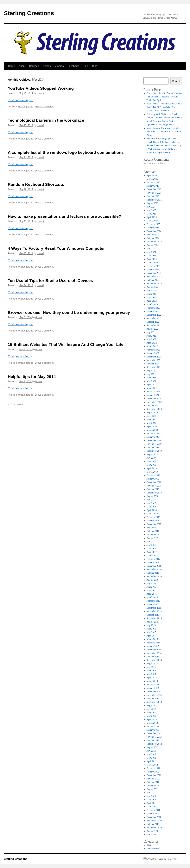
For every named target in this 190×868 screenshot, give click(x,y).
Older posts (15, 404)
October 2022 (153, 322)
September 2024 (154, 242)
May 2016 (151, 590)
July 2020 (151, 416)
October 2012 (153, 740)
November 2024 (154, 235)
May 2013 (151, 716)
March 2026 (152, 179)
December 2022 (154, 315)
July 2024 (151, 249)
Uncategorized (25, 107)
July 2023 (151, 290)
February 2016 (153, 601)
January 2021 (153, 395)
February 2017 (153, 559)
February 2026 (153, 182)
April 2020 (152, 426)
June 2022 (151, 336)
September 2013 (154, 702)
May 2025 (151, 214)
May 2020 (151, 423)
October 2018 (153, 489)
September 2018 (154, 493)
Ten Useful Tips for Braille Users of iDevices (50, 280)
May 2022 (151, 339)
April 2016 (152, 594)
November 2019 (154, 444)
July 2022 (151, 332)
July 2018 (151, 500)
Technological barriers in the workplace (46, 120)
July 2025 (151, 207)
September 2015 (154, 618)
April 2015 (152, 636)
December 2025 (154, 189)
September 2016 (154, 576)
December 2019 (154, 440)
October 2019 (153, 447)
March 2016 (152, 597)
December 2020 (154, 399)
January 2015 (153, 646)
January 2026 (153, 186)
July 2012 (151, 751)
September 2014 (154, 660)
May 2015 (151, 632)
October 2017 (153, 531)
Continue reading (20, 100)
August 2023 (153, 287)
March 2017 (152, 555)
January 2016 (153, 604)
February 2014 (153, 685)
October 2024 (153, 238)
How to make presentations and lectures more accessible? (64, 216)
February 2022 (153, 350)
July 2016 (151, 583)
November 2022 (154, 318)
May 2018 (151, 507)
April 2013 (152, 719)
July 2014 (151, 667)
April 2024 (152, 259)
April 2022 (152, 343)
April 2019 (152, 468)
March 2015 (152, 639)
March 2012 (152, 765)
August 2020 (153, 412)
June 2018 (151, 503)
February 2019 (153, 475)
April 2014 (152, 678)
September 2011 (154, 786)
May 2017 (151, 549)
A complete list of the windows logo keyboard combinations (66, 152)
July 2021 (151, 374)
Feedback (73, 66)
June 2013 (151, 712)
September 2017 (154, 535)
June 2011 (151, 796)
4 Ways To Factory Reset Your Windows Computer (56, 248)
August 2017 (153, 538)
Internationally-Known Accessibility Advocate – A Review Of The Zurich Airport (164, 132)
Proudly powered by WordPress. (162, 859)
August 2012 (153, 747)
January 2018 (153, 521)
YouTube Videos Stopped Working (41, 88)
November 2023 (154, 276)
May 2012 (151, 758)
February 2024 (153, 266)
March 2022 (152, 346)
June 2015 (151, 629)
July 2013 (151, 709)
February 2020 (153, 433)
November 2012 (154, 737)
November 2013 (154, 695)
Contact (47, 66)
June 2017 (151, 545)
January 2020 (153, 437)
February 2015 (153, 643)
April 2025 (152, 217)
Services (34, 66)
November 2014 (154, 653)
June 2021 (151, 378)
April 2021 (152, 385)
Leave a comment (44, 107)
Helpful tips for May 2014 (32, 377)
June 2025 (151, 210)
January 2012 (153, 772)
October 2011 (153, 782)
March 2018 (152, 514)
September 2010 (154, 828)
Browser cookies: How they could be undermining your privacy (69, 312)
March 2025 (152, 221)
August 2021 (153, 371)
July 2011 (151, 793)
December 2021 (154, 357)
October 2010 (153, 824)
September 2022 (154, 325)
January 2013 (153, 730)
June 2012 (151, 754)
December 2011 (154, 775)
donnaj (40, 93)
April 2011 (152, 803)
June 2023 (151, 294)
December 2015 (154, 608)
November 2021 (154, 360)
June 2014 (151, 671)
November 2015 (154, 611)
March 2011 (152, 807)
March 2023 (152, 304)
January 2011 (153, 814)
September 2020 (154, 409)
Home (12, 66)
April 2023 (152, 301)
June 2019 (151, 461)
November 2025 (154, 193)
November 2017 (154, 528)
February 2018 (153, 517)
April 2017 (152, 552)
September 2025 (154, 200)
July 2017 (151, 542)
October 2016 (153, 573)
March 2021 (152, 388)
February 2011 (153, 810)
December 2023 (154, 273)
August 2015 (153, 622)
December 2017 (154, 524)
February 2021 (153, 392)
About (22, 66)
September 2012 (154, 744)
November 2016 (154, 569)
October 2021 (153, 364)
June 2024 (151, 252)
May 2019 (151, 465)
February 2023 (153, 308)
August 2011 (152, 789)
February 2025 (153, 224)
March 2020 (152, 430)
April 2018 (152, 510)
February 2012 (153, 768)
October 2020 (153, 406)
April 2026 (152, 175)
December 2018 (154, 482)
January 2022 (153, 353)
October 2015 (153, 615)
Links (85, 66)
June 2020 (151, 419)
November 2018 (154, 486)
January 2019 (153, 479)
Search (176, 81)
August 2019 (153, 454)
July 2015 (151, 625)
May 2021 (151, 381)
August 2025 (153, 203)
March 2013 (152, 723)
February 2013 (153, 726)
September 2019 (154, 451)
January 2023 (153, 311)
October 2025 (153, 196)
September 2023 (154, 283)
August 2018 (153, 496)
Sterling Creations (29, 13)
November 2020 (154, 402)
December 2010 (154, 817)
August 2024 (153, 245)
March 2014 (152, 681)
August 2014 (153, 664)
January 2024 (153, 270)
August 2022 (153, 329)
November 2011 (154, 779)
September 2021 (154, 367)
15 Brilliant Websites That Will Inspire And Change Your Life (66, 344)
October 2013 (153, 698)
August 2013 (153, 705)
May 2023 (151, 297)
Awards (59, 66)
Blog (95, 66)
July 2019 (151, 458)
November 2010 (154, 821)
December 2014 (154, 650)
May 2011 (151, 800)
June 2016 (151, 587)
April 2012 (152, 761)
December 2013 (154, 691)
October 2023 (153, 280)
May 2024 (151, 256)
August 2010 (153, 831)
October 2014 (153, 657)
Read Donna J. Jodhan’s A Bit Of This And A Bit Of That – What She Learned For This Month (164, 107)
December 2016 (154, 566)
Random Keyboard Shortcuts (36, 184)
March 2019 (152, 472)
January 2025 (153, 228)
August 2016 (153, 580)
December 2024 (154, 231)
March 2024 (152, 263)
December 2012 (154, 733)
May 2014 (151, 674)
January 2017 (153, 562)
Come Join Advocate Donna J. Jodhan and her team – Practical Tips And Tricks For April (164, 97)
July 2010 (151, 834)
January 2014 (153, 688)
